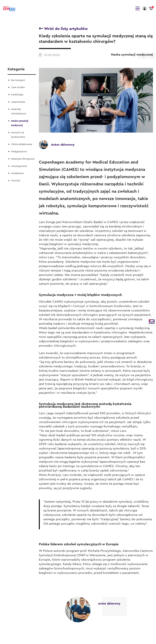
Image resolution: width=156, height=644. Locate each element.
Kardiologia (17, 95)
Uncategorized (19, 166)
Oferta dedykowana (22, 144)
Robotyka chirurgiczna (23, 159)
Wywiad (16, 181)
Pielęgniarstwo (19, 152)
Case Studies (18, 87)
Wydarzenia (17, 173)
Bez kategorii (18, 80)
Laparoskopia (18, 102)
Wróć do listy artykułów (63, 29)
